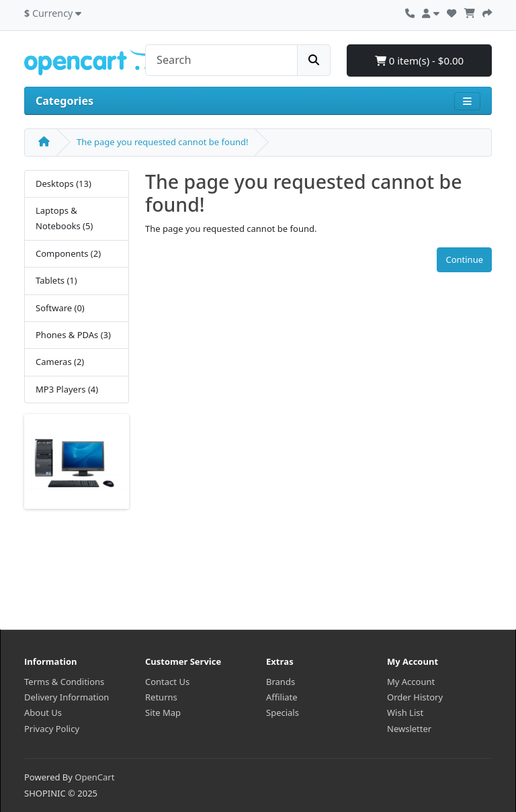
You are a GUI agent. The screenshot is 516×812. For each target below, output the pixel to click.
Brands (281, 682)
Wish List (405, 713)
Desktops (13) (63, 184)
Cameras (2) (60, 362)
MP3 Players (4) (67, 389)
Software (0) (60, 308)
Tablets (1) (56, 280)
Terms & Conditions (64, 682)
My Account (411, 682)
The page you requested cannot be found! (162, 142)
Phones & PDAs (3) (73, 335)
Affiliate (282, 697)
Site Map (163, 713)
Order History (415, 697)
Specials (283, 713)
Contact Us (167, 682)
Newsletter (409, 729)
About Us (43, 713)
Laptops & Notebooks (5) (64, 218)
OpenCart (94, 777)
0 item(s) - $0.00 (419, 60)
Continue (464, 259)
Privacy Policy (52, 729)
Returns (161, 697)
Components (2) (68, 253)
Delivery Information (67, 697)
